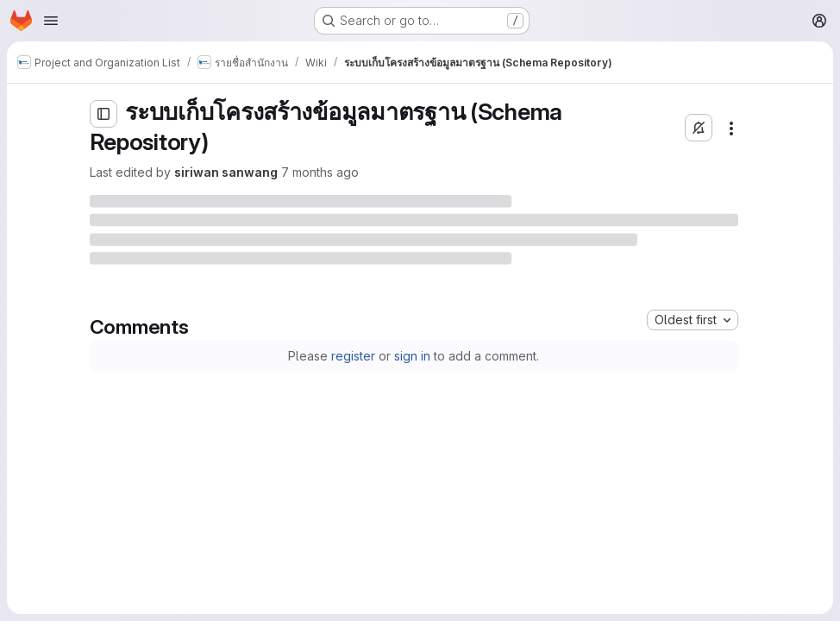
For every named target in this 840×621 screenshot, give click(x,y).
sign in (412, 356)
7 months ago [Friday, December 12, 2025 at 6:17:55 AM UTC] (320, 172)
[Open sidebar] (103, 114)
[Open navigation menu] (51, 21)
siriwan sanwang (226, 172)
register (353, 356)
